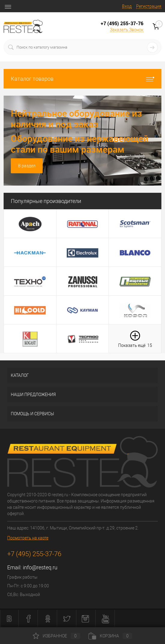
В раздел (27, 166)
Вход (127, 6)
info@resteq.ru (40, 567)
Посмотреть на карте (28, 538)
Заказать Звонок (127, 30)
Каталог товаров (82, 79)
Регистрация (149, 6)
